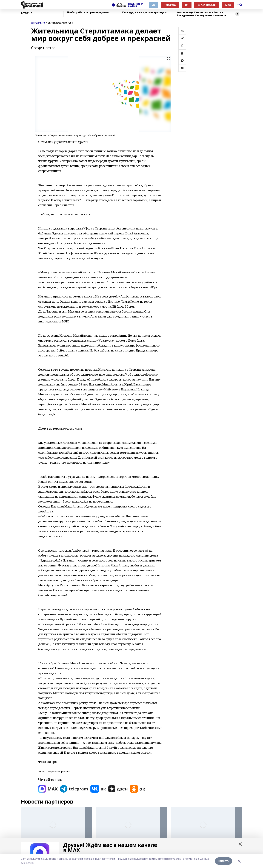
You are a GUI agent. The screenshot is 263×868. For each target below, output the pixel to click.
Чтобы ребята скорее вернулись (88, 12)
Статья (27, 13)
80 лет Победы (207, 5)
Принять (224, 861)
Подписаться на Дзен (136, 5)
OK (187, 5)
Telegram (170, 5)
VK (153, 5)
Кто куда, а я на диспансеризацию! (145, 12)
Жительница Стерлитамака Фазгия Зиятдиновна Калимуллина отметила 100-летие (201, 14)
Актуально (38, 23)
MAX (228, 5)
